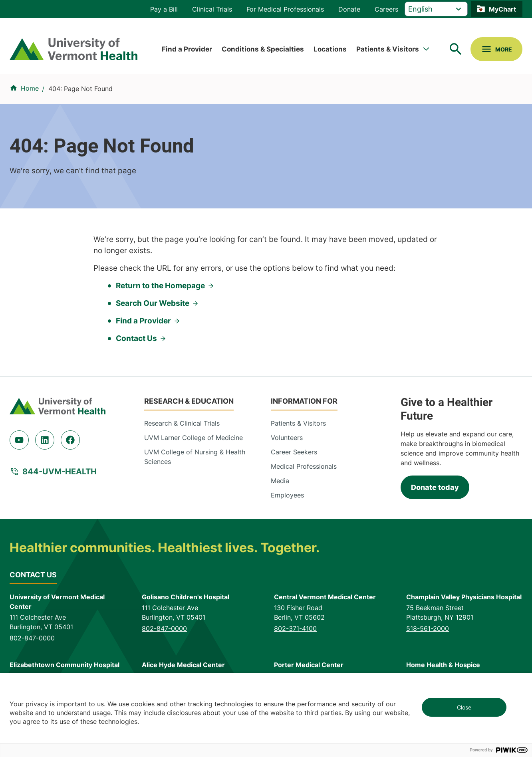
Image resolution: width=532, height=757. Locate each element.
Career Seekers (294, 452)
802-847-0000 (32, 638)
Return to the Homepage (160, 286)
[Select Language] (436, 9)
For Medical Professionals (285, 9)
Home (30, 88)
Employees (287, 495)
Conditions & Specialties (263, 49)
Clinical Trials (212, 9)
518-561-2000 (428, 628)
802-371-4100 (295, 628)
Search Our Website (153, 303)
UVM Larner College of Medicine (194, 438)
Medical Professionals (304, 466)
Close (464, 707)
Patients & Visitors (388, 49)
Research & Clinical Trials (182, 423)
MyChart (502, 9)
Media (280, 481)
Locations (330, 49)
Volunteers (287, 438)
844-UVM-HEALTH (60, 472)
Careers (386, 9)
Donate (349, 9)
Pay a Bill (164, 9)
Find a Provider (187, 49)
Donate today (435, 487)
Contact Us (136, 338)
